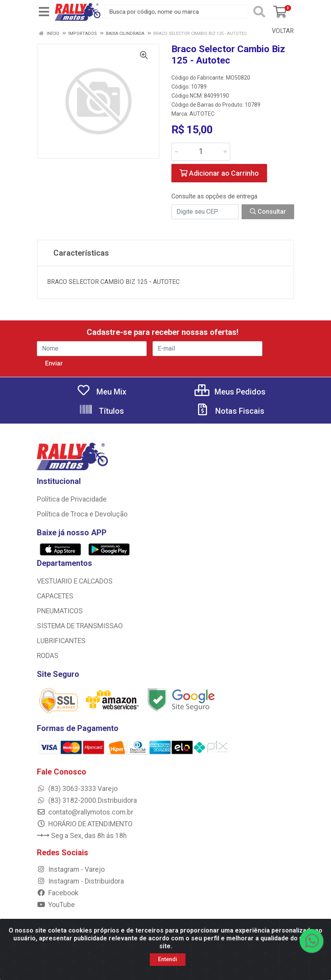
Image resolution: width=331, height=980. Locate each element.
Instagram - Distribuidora (80, 881)
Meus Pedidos (230, 392)
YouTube (56, 905)
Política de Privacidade (72, 499)
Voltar (279, 31)
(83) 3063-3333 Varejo (77, 789)
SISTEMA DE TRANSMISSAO (80, 626)
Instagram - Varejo (71, 869)
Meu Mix (101, 392)
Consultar (268, 212)
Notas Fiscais (230, 411)
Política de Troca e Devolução (82, 514)
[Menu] (44, 12)
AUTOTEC (202, 114)
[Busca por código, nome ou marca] (176, 12)
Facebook (58, 893)
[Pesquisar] (259, 12)
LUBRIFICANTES (61, 641)
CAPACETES (55, 596)
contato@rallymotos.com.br (85, 812)
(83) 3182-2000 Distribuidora (87, 800)
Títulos (101, 411)
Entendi (168, 959)
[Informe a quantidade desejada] (201, 152)
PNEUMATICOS (60, 611)
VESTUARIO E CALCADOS (75, 581)
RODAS (48, 656)
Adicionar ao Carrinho (219, 173)
